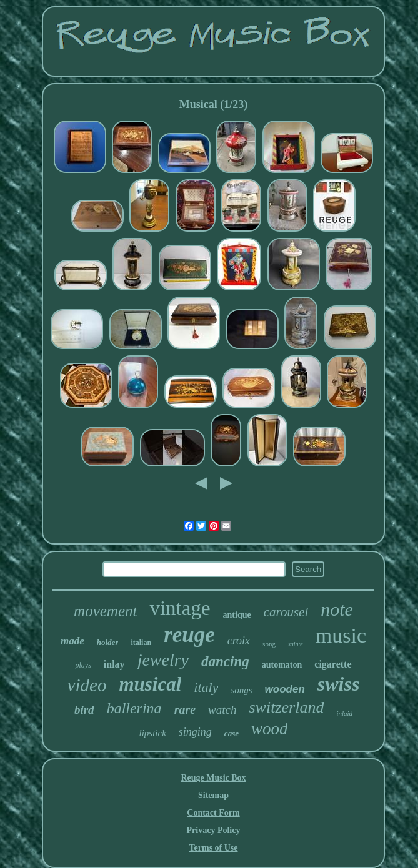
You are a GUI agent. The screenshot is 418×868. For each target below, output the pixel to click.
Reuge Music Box (213, 778)
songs (241, 690)
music (341, 635)
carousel (286, 612)
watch (222, 710)
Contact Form (213, 813)
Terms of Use (213, 848)
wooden (285, 689)
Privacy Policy (214, 830)
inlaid (344, 713)
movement (105, 611)
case (231, 733)
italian (141, 643)
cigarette (333, 664)
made (72, 641)
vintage (180, 608)
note (337, 609)
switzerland (286, 707)
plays (83, 665)
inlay (114, 664)
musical (150, 684)
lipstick (153, 733)
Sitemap (213, 795)
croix (239, 641)
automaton (282, 665)
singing (195, 732)
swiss (339, 684)
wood (270, 729)
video (87, 685)
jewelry (163, 660)
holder (108, 642)
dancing (225, 662)
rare (185, 709)
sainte (296, 644)
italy (206, 687)
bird (84, 710)
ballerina (134, 708)
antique (237, 615)
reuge (189, 635)
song (269, 644)
